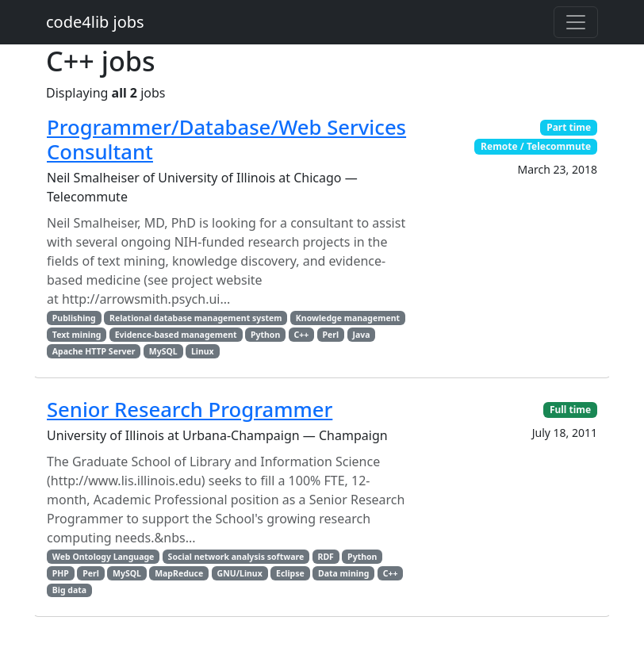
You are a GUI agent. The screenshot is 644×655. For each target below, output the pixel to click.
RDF (326, 557)
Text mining (77, 335)
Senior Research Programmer (190, 410)
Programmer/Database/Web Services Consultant (226, 140)
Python (265, 335)
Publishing (74, 318)
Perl (331, 335)
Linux (203, 351)
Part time (569, 127)
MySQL (163, 351)
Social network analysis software (236, 557)
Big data (69, 590)
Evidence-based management (176, 335)
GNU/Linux (240, 573)
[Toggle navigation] (576, 22)
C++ (302, 335)
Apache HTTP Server (94, 351)
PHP (61, 573)
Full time (570, 410)
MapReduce (179, 573)
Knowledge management (348, 318)
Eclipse (290, 573)
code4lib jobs (95, 22)
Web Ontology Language (103, 557)
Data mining (343, 573)
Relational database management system (196, 318)
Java (361, 335)
